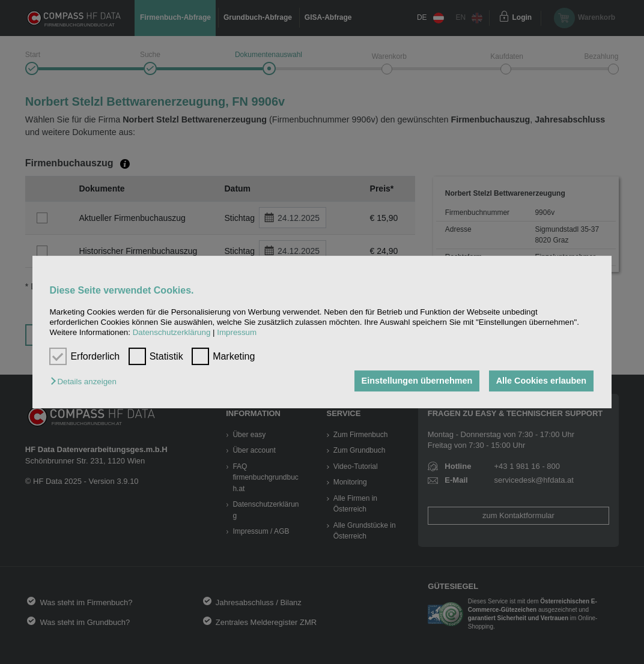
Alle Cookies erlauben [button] (541, 381)
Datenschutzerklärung (172, 333)
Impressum (237, 333)
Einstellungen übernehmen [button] (417, 381)
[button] (86, 382)
